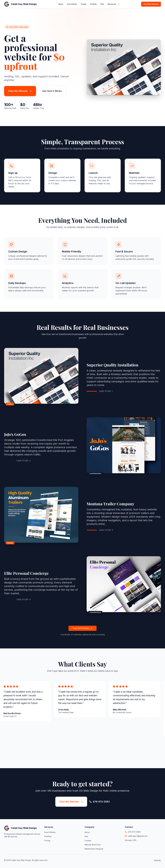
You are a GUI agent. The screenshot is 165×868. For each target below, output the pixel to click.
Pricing (83, 4)
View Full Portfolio (82, 628)
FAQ (102, 4)
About (61, 4)
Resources (114, 4)
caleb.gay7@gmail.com (138, 836)
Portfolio (93, 4)
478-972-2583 (134, 832)
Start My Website (151, 4)
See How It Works (52, 91)
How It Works (72, 4)
